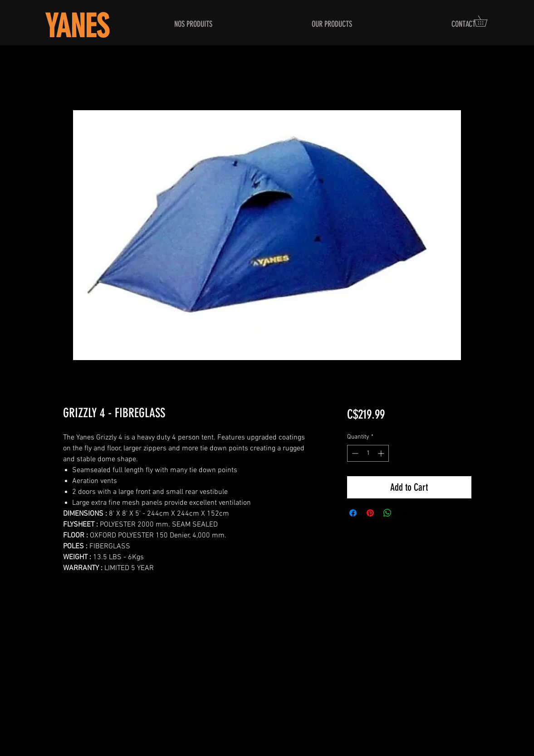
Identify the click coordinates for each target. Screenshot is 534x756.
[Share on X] (405, 513)
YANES (77, 27)
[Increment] (382, 453)
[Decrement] (354, 453)
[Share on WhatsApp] (387, 513)
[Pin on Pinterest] (370, 513)
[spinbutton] (368, 453)
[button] (486, 21)
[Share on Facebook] (353, 513)
